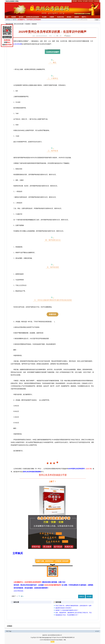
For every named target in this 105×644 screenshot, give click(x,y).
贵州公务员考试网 (19, 24)
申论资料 (44, 17)
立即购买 (18, 553)
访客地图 (74, 1)
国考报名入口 (9, 20)
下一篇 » (21, 596)
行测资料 (52, 17)
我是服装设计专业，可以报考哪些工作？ (67, 615)
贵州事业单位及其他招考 (33, 17)
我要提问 (68, 36)
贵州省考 (21, 17)
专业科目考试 (60, 17)
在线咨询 (77, 17)
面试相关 (69, 17)
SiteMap (80, 1)
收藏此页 (82, 596)
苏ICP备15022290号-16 (68, 637)
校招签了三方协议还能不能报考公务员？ (67, 610)
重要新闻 (34, 24)
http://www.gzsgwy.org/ (45, 637)
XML (65, 640)
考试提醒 (89, 596)
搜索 (97, 20)
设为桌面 (85, 1)
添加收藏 (97, 1)
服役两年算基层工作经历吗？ (64, 608)
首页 (7, 17)
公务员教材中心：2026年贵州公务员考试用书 (29, 20)
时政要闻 (14, 17)
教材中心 (84, 17)
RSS (7, 631)
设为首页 (91, 1)
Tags (10, 631)
